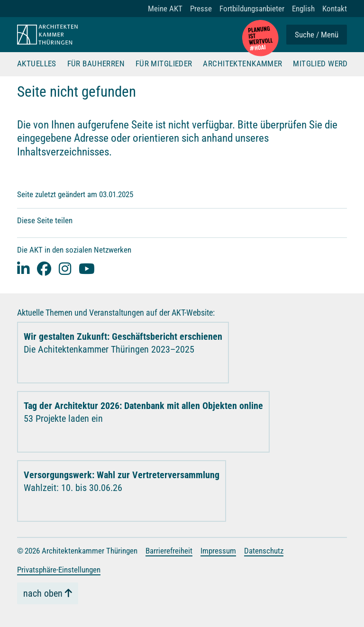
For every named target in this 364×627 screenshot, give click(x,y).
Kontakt (335, 9)
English (303, 9)
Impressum (218, 551)
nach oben (43, 593)
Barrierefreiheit (169, 551)
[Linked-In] (23, 268)
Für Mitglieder (164, 64)
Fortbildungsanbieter (252, 9)
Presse (201, 9)
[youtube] (87, 268)
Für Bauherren (96, 64)
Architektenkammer (242, 64)
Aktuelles (37, 64)
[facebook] (44, 268)
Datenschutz (264, 551)
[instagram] (65, 268)
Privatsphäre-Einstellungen (59, 570)
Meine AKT (165, 9)
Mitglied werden (325, 64)
